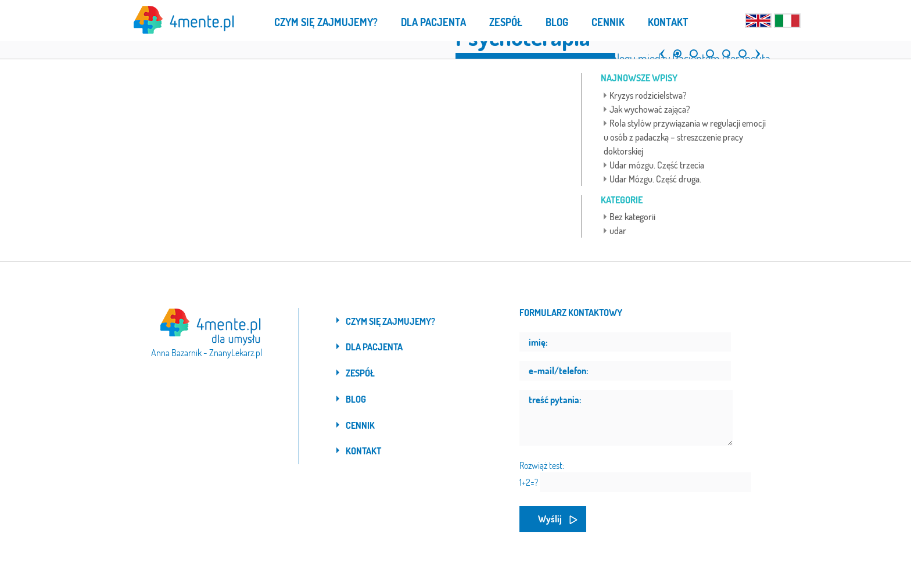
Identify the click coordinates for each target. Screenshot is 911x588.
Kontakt (363, 451)
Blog (356, 399)
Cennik (360, 425)
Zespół (360, 373)
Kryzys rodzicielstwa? (648, 95)
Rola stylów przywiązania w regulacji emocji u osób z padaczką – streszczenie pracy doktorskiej (685, 137)
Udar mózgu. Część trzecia (657, 165)
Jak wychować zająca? (650, 109)
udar (618, 231)
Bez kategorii (632, 217)
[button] (659, 49)
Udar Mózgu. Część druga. (655, 179)
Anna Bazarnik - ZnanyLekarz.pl (207, 353)
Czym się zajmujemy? (390, 321)
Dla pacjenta (374, 347)
